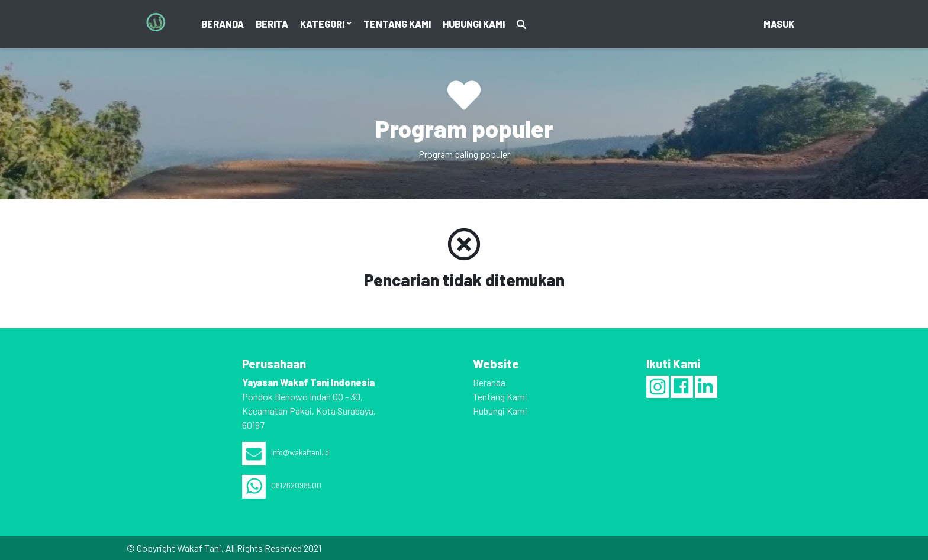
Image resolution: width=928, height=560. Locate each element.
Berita (272, 24)
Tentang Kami (397, 24)
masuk (779, 24)
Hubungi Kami (474, 24)
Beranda (223, 24)
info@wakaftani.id (286, 452)
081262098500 (282, 485)
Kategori (323, 24)
